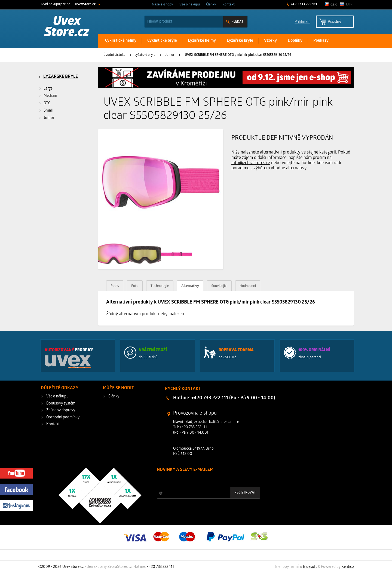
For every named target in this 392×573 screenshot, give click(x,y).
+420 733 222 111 (304, 4)
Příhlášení (302, 21)
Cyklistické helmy (121, 41)
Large (48, 89)
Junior (170, 55)
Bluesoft (310, 567)
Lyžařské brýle (240, 41)
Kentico (348, 567)
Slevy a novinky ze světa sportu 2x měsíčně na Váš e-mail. (203, 480)
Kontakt (229, 4)
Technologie (160, 286)
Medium (50, 96)
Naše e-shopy (163, 4)
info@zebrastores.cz (251, 163)
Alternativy (190, 286)
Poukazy (321, 41)
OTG (47, 103)
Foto (135, 286)
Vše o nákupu (190, 4)
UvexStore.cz (85, 4)
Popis (115, 286)
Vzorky (270, 41)
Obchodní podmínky (63, 417)
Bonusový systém (61, 404)
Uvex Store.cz (67, 27)
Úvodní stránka (114, 55)
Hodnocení (248, 286)
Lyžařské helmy (202, 41)
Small (48, 111)
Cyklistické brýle (162, 41)
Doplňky (295, 41)
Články (211, 4)
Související (219, 286)
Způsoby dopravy (61, 410)
